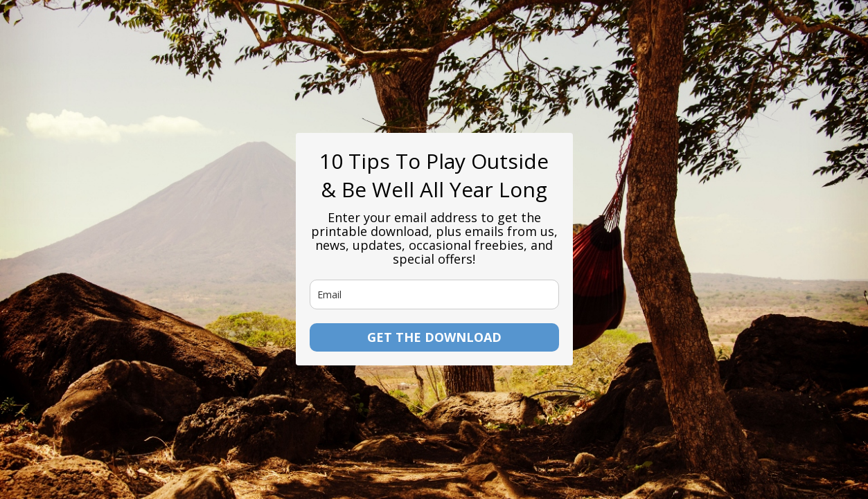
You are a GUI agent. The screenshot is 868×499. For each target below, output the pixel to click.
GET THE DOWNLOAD (434, 337)
